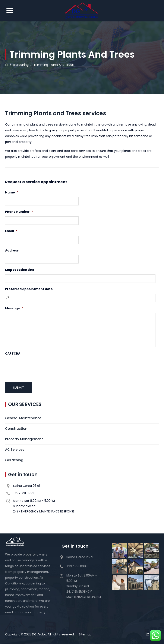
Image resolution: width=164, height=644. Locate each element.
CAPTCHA (13, 353)
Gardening (14, 459)
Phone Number (19, 212)
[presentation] (38, 367)
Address (12, 250)
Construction (16, 428)
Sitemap (85, 634)
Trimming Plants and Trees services (56, 113)
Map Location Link (20, 270)
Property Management (24, 438)
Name (12, 192)
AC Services (15, 449)
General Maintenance (23, 417)
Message (14, 308)
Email (11, 231)
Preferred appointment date (29, 289)
